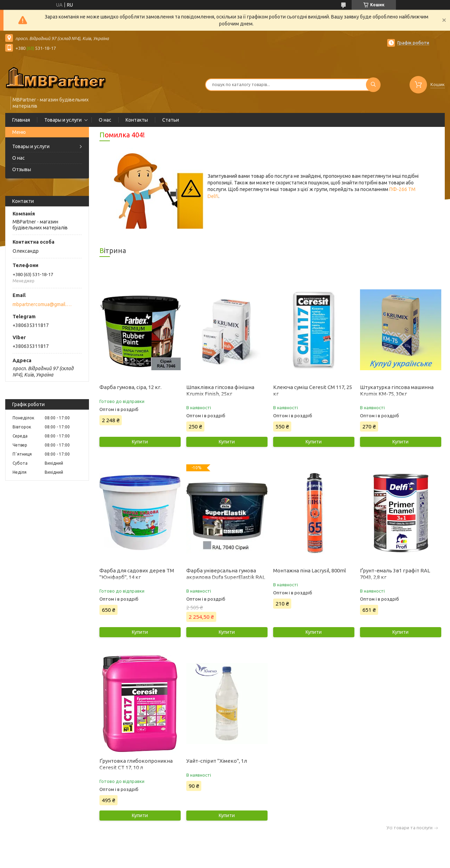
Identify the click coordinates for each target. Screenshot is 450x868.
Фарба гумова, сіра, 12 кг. (130, 387)
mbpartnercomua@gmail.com (43, 304)
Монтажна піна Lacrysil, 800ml (310, 570)
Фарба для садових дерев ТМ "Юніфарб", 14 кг (137, 574)
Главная (21, 120)
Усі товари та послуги (410, 828)
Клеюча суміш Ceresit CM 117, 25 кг (313, 390)
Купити (140, 442)
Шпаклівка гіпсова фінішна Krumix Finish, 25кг (220, 390)
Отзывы (22, 169)
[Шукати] (373, 85)
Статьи (171, 120)
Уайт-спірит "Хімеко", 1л (217, 761)
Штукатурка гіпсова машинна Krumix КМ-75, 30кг (397, 390)
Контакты (137, 120)
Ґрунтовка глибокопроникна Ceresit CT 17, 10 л (136, 764)
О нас (105, 120)
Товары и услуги (63, 120)
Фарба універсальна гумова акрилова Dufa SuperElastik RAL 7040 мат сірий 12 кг (226, 577)
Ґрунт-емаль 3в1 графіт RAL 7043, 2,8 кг (395, 574)
